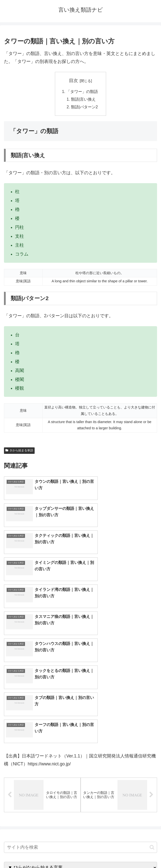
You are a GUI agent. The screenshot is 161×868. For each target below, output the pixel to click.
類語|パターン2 (84, 108)
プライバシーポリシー (120, 852)
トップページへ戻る (41, 852)
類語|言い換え (83, 100)
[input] (80, 714)
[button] (152, 714)
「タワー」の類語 (82, 92)
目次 (73, 81)
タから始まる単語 (19, 451)
